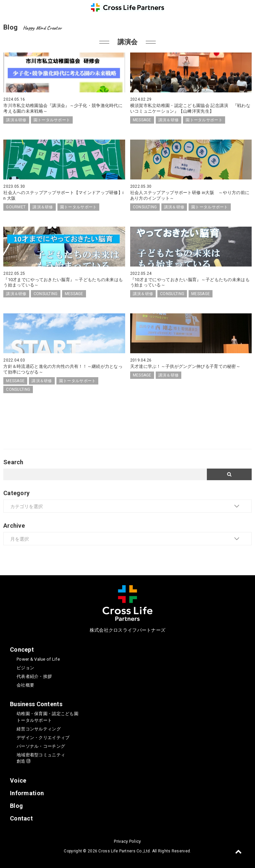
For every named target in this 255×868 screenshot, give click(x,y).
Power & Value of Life (38, 659)
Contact (21, 818)
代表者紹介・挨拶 (34, 676)
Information (27, 793)
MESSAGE (142, 120)
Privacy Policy (127, 841)
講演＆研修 (16, 120)
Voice (18, 780)
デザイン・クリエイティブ (43, 738)
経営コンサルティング (39, 729)
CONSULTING (145, 207)
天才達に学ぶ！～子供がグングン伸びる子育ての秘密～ (185, 366)
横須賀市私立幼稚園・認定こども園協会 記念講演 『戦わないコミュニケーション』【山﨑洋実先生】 (190, 108)
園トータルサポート (52, 120)
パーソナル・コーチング (41, 746)
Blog (16, 806)
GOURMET (16, 207)
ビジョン (25, 668)
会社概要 (25, 685)
